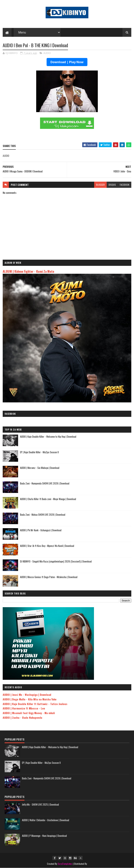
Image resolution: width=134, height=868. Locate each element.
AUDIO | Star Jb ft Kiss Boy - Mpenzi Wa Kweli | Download (47, 546)
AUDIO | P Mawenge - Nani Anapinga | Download (44, 836)
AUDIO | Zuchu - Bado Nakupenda (22, 717)
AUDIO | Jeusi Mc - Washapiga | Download (27, 695)
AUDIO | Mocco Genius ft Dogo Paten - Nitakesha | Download (49, 577)
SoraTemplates (65, 864)
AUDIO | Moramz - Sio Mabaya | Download (40, 468)
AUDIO (47, 53)
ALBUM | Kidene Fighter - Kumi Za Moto (28, 271)
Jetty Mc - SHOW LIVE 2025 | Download (40, 804)
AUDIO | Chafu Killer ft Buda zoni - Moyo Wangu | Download (48, 499)
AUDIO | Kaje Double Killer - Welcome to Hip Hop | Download (48, 437)
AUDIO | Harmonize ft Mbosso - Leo (24, 708)
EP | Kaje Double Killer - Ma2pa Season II (39, 452)
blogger (100, 185)
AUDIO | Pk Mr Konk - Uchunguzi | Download (41, 530)
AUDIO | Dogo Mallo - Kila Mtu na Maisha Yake (30, 699)
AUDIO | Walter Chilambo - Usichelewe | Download (46, 820)
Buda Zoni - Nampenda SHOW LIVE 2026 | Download (45, 483)
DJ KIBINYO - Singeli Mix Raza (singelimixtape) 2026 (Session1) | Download (56, 561)
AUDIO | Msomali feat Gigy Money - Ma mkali (29, 713)
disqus (112, 185)
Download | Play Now (67, 62)
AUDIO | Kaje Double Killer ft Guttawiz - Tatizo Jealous (35, 704)
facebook (125, 185)
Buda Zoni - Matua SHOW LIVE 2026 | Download (43, 515)
